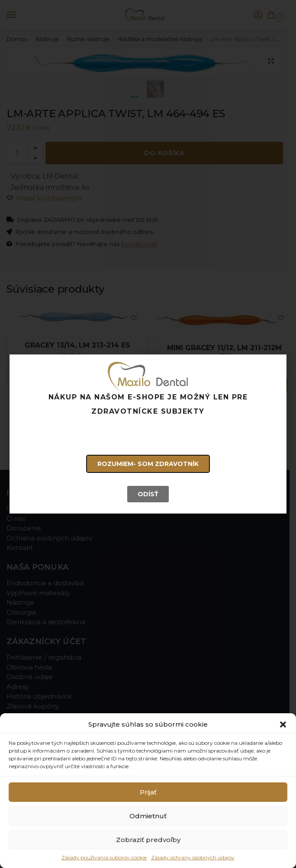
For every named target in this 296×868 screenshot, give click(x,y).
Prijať (148, 792)
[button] (283, 724)
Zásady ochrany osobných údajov (193, 857)
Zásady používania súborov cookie (104, 857)
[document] (148, 434)
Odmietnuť (148, 816)
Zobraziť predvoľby (148, 840)
